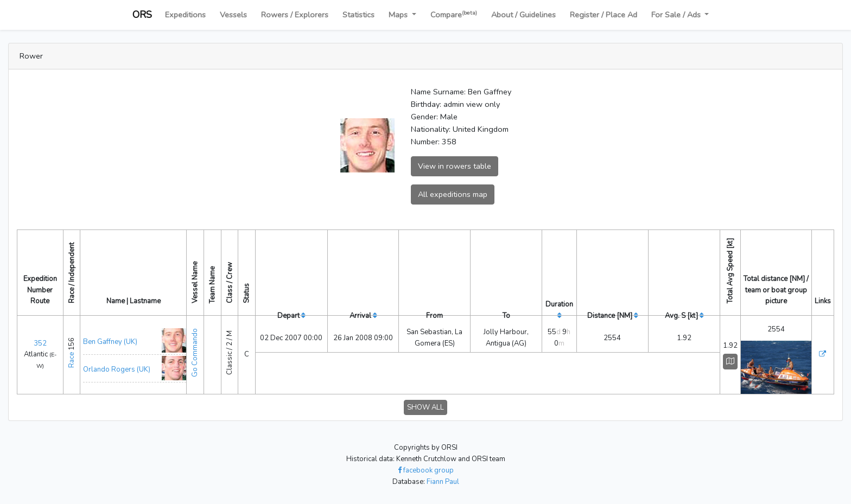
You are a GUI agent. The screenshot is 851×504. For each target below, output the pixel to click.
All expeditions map (453, 194)
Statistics (358, 15)
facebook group (426, 470)
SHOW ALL (426, 407)
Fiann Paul (443, 482)
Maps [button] (399, 15)
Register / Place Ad (604, 15)
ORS (142, 15)
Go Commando (195, 353)
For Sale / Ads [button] (677, 15)
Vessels (233, 15)
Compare (454, 14)
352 (40, 343)
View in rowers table (455, 166)
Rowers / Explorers (295, 15)
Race (72, 360)
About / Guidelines (523, 15)
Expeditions (185, 15)
